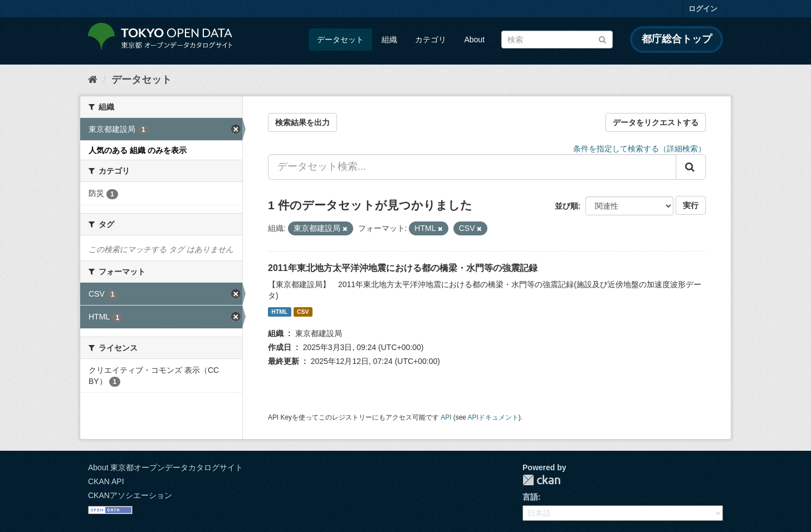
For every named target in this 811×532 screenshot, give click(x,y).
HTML (279, 312)
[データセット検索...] (472, 167)
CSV (303, 312)
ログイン (703, 9)
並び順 (566, 206)
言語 (530, 497)
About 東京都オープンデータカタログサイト (165, 467)
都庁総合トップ (677, 39)
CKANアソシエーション (130, 495)
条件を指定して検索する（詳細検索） (639, 149)
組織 (389, 40)
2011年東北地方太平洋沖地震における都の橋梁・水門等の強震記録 (403, 268)
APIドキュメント (493, 417)
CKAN (541, 480)
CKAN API (106, 481)
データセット (340, 40)
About (474, 40)
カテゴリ (431, 40)
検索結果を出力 (302, 122)
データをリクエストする (656, 122)
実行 (691, 205)
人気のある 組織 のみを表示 (138, 150)
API (446, 417)
